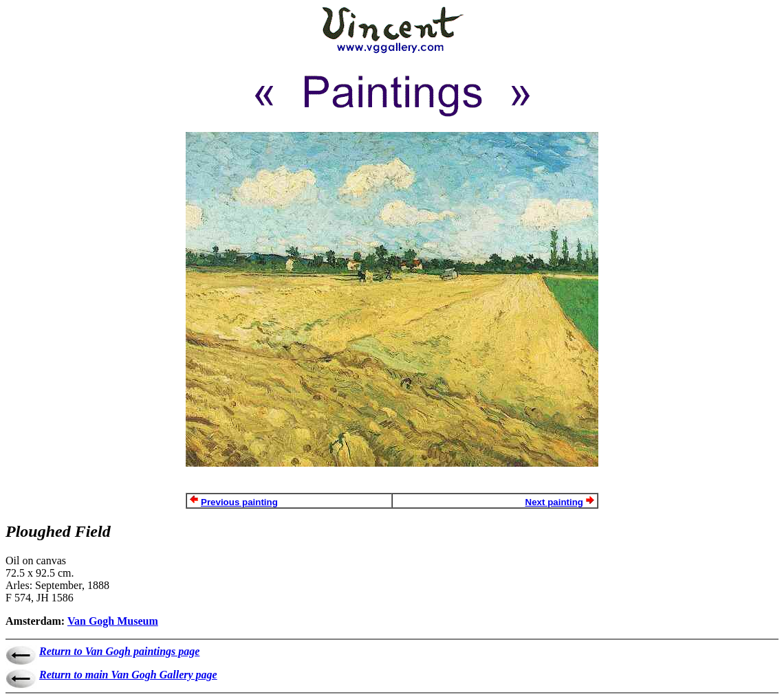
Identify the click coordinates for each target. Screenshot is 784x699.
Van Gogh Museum (113, 621)
